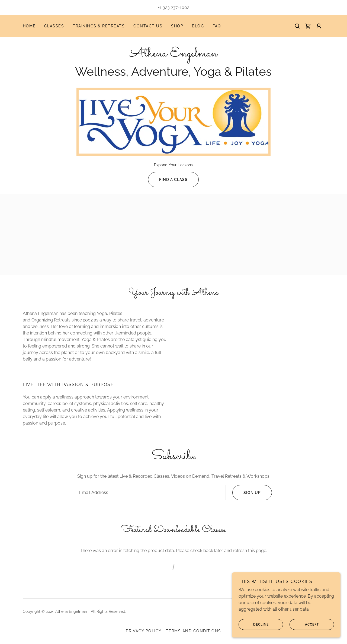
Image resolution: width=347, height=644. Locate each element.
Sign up (247, 493)
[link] (308, 26)
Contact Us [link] (148, 26)
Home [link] (29, 26)
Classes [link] (54, 26)
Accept (304, 624)
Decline (254, 624)
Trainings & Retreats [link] (99, 26)
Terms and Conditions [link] (194, 631)
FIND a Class (168, 180)
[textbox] (150, 493)
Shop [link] (177, 26)
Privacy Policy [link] (144, 631)
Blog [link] (198, 26)
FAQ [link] (217, 26)
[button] (319, 26)
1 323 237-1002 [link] (174, 7)
